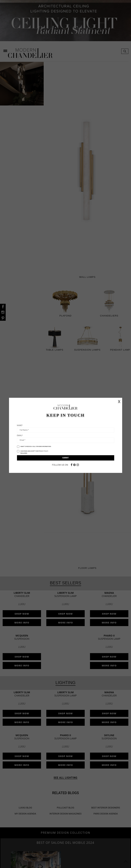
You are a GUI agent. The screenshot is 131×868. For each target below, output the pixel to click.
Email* (20, 436)
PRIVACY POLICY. (44, 451)
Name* (20, 425)
